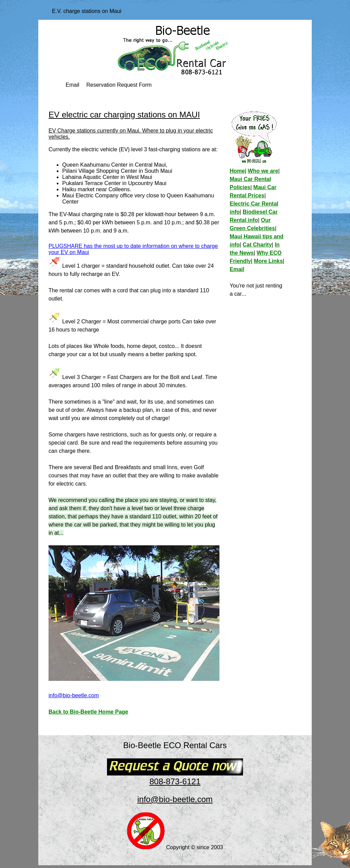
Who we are (263, 171)
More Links (268, 261)
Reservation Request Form (119, 85)
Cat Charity (257, 245)
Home (237, 171)
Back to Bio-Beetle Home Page (88, 712)
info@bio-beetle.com (74, 695)
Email (72, 85)
